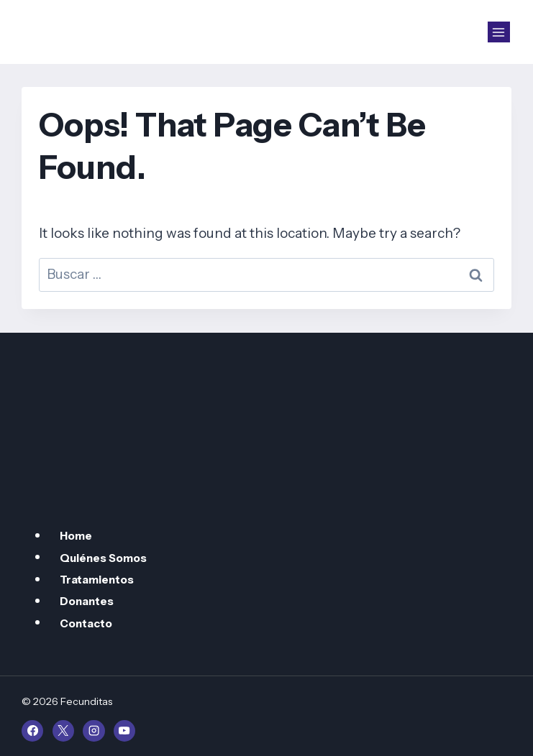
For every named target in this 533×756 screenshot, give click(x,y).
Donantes (87, 601)
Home (76, 536)
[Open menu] (499, 32)
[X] (63, 731)
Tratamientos (97, 580)
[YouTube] (124, 731)
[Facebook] (32, 731)
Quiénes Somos (103, 557)
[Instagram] (94, 731)
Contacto (86, 623)
